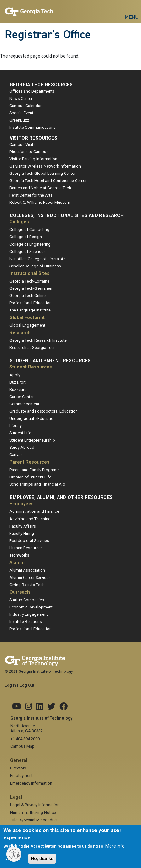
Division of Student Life (30, 477)
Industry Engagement (29, 614)
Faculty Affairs (23, 526)
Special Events (23, 113)
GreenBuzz (19, 120)
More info (115, 848)
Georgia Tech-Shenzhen (31, 288)
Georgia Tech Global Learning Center (42, 173)
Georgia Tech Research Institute (38, 340)
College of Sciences (28, 251)
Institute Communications (33, 127)
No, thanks (42, 860)
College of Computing (29, 229)
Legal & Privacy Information (35, 805)
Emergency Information (31, 783)
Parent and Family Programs (35, 470)
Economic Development (31, 607)
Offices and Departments (32, 91)
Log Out (27, 685)
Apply (15, 375)
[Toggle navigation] (132, 10)
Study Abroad (22, 447)
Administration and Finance (34, 511)
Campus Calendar (25, 106)
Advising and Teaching (30, 519)
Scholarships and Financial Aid (37, 484)
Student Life (20, 433)
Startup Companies (27, 600)
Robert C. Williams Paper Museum (40, 202)
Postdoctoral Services (29, 541)
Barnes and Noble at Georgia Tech (40, 188)
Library (16, 426)
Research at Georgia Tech (33, 348)
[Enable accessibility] (14, 854)
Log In (10, 685)
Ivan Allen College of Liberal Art (38, 259)
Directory (18, 768)
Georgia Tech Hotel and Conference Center (48, 181)
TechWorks (19, 555)
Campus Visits (23, 144)
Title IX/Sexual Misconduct (34, 820)
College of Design (26, 237)
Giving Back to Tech (27, 585)
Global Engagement (27, 325)
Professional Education (31, 303)
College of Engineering (30, 244)
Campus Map (23, 746)
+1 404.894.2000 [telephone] (25, 739)
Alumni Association (27, 570)
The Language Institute (30, 310)
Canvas (16, 455)
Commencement (24, 404)
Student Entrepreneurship (32, 440)
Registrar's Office (48, 34)
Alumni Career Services (30, 577)
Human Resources (26, 548)
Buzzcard (18, 389)
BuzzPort (18, 382)
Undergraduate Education (33, 418)
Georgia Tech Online (28, 296)
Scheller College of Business (35, 266)
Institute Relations (26, 622)
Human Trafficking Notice (33, 812)
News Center (21, 98)
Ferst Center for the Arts (31, 195)
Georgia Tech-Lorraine (29, 281)
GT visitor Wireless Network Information (45, 166)
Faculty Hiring (22, 533)
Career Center (22, 397)
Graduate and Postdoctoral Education (44, 411)
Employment (21, 776)
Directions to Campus (29, 152)
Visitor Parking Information (33, 159)
